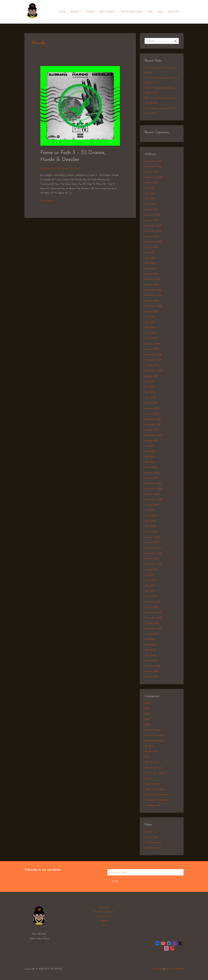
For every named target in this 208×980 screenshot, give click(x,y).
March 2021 (151, 467)
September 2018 (153, 629)
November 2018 (153, 618)
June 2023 (150, 322)
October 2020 (152, 494)
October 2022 (152, 365)
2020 (147, 714)
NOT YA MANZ (33, 20)
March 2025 (151, 210)
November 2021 (153, 424)
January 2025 (152, 220)
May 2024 (150, 263)
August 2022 (151, 376)
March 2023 (151, 338)
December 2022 (153, 355)
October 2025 (152, 172)
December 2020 (153, 484)
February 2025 (152, 215)
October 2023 (152, 301)
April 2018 (150, 655)
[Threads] (166, 948)
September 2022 (153, 371)
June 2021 (150, 451)
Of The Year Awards (156, 773)
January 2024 (152, 285)
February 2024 (152, 279)
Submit (92, 12)
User (104, 925)
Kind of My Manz (154, 736)
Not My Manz (152, 762)
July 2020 (150, 510)
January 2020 (152, 543)
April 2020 (150, 527)
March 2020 (151, 532)
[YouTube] (163, 943)
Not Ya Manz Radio (133, 12)
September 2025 (153, 177)
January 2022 (152, 414)
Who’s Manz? (109, 12)
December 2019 (153, 548)
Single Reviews (152, 784)
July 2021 (149, 446)
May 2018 (150, 650)
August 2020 (152, 505)
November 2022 (153, 360)
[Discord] (157, 943)
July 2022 (149, 381)
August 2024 (151, 247)
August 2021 (151, 441)
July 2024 (149, 252)
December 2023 (153, 290)
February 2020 (153, 537)
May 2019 (150, 586)
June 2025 (150, 193)
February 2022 (152, 408)
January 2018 (152, 672)
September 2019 (153, 564)
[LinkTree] (172, 948)
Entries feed (151, 837)
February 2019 (152, 602)
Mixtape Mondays (154, 741)
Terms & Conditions (104, 912)
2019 (147, 709)
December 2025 (153, 161)
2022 (147, 725)
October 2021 (152, 430)
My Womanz (151, 752)
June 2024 (150, 258)
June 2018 (150, 645)
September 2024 (153, 242)
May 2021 (150, 457)
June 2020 (150, 516)
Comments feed (153, 843)
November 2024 (153, 231)
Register (104, 921)
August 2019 (151, 570)
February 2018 (152, 666)
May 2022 (150, 392)
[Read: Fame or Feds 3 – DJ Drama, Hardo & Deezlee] (80, 106)
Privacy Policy (104, 916)
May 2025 (150, 199)
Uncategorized (152, 805)
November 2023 (153, 295)
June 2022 (150, 387)
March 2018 (151, 661)
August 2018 (151, 634)
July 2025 (149, 188)
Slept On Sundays (154, 789)
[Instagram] (175, 943)
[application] (82, 12)
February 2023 (152, 344)
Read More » (47, 200)
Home (65, 12)
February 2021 (152, 473)
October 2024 (152, 236)
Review (148, 779)
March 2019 (151, 596)
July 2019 (149, 575)
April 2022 (150, 398)
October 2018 (152, 623)
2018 (147, 703)
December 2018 (153, 612)
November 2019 (153, 553)
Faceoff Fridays (153, 730)
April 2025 (150, 204)
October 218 (151, 677)
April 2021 (150, 462)
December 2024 (153, 226)
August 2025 (151, 183)
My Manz (63, 168)
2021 (147, 719)
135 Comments (48, 168)
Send (115, 881)
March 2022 (151, 403)
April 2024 (150, 269)
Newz (147, 757)
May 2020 (150, 521)
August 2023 (151, 312)
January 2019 (152, 607)
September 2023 (153, 306)
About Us (175, 12)
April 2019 (150, 591)
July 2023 (149, 317)
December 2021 (153, 419)
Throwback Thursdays (156, 800)
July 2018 (149, 639)
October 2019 (152, 559)
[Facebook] (169, 943)
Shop (161, 12)
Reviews (78, 12)
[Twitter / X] (180, 943)
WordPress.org (152, 848)
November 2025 (153, 167)
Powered (158, 969)
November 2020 (153, 489)
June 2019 (150, 580)
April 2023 (150, 333)
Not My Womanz (154, 768)
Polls (151, 12)
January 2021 (152, 478)
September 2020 (154, 500)
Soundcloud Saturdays (157, 795)
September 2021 (153, 435)
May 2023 (150, 328)
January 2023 (152, 349)
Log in (148, 832)
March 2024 (151, 274)
